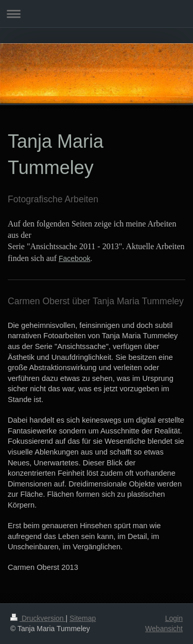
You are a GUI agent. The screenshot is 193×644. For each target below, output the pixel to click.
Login (174, 618)
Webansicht (164, 629)
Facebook (74, 258)
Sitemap (83, 618)
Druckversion (38, 618)
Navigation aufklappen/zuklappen (97, 14)
